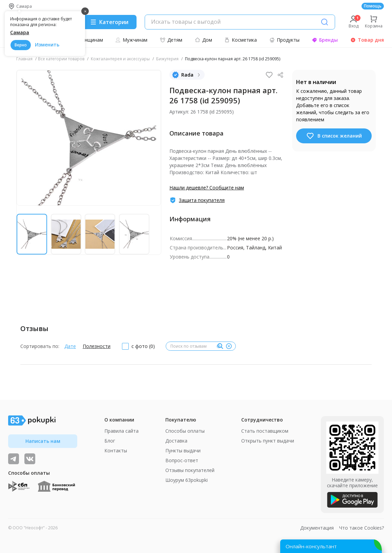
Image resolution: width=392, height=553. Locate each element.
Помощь (373, 6)
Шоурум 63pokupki (187, 480)
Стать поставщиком (265, 431)
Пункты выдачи (183, 450)
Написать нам (43, 441)
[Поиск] (325, 22)
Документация (317, 528)
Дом (203, 40)
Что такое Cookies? (362, 528)
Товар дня (367, 40)
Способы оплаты (185, 431)
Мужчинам (131, 40)
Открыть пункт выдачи (268, 441)
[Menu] (109, 22)
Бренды (325, 40)
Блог (110, 441)
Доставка (176, 441)
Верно (21, 45)
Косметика (241, 40)
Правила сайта (121, 431)
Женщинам (87, 40)
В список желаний (334, 136)
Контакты (116, 450)
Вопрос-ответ (182, 460)
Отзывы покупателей (190, 470)
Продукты (284, 40)
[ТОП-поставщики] (30, 459)
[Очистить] (229, 346)
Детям (171, 40)
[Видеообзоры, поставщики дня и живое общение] (14, 459)
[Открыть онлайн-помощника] (331, 546)
